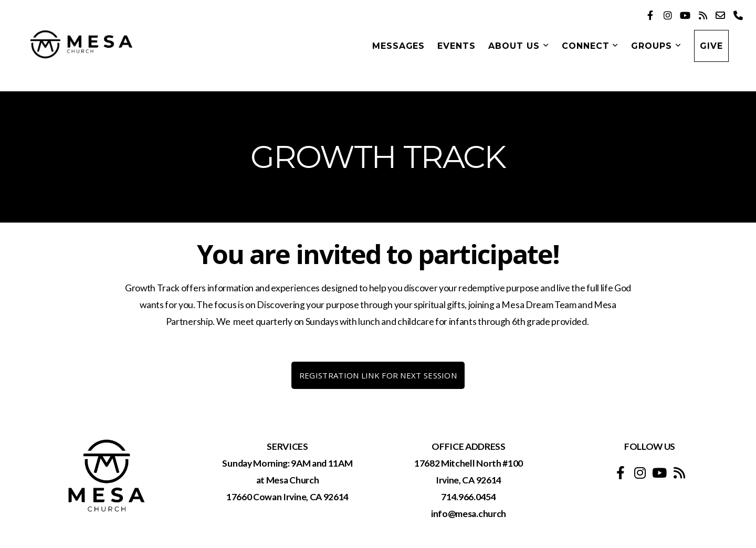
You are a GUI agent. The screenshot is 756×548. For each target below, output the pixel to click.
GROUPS (656, 46)
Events (456, 46)
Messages (399, 46)
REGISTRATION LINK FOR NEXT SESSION (378, 375)
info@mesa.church (469, 514)
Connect (590, 46)
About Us (519, 46)
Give (711, 46)
